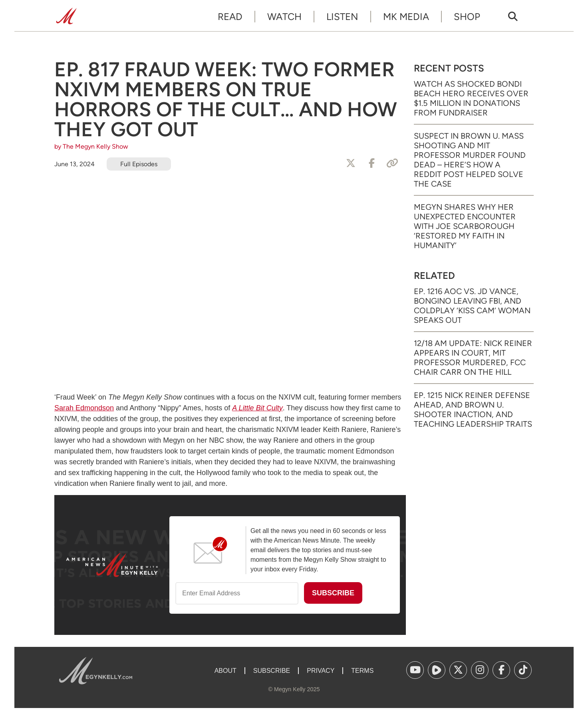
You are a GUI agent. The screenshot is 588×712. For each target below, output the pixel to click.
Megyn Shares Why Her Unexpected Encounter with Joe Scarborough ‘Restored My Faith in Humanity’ (465, 226)
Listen (342, 17)
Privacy (321, 671)
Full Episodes (139, 164)
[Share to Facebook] (371, 163)
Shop (467, 17)
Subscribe (272, 671)
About (225, 671)
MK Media (406, 17)
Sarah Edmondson (84, 408)
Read (230, 17)
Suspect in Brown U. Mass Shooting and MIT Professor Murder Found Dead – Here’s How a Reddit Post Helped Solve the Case (470, 160)
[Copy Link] (392, 163)
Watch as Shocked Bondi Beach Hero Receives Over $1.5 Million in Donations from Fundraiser (471, 98)
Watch (284, 17)
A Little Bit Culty (257, 408)
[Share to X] (351, 163)
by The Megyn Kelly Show (91, 146)
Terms (362, 671)
